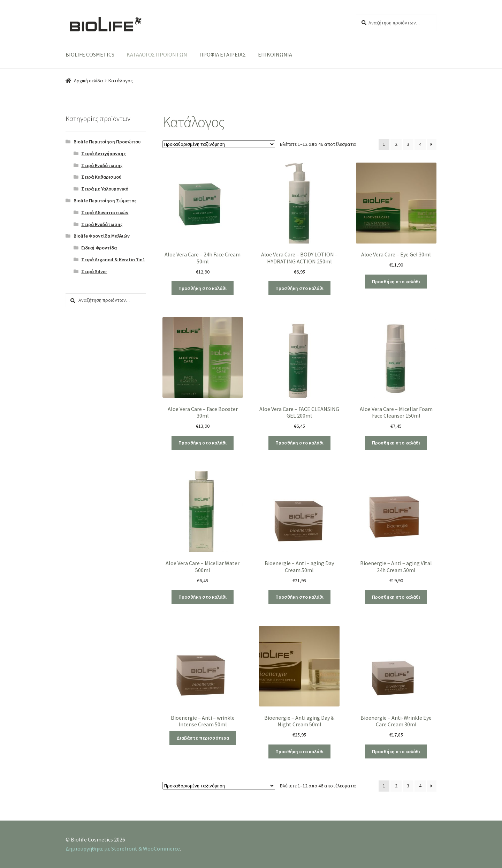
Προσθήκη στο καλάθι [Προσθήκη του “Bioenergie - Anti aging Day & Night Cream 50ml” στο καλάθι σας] (299, 751)
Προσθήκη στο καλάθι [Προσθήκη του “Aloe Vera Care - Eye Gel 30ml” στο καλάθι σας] (396, 282)
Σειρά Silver (94, 271)
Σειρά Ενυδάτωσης (102, 165)
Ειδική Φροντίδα (99, 248)
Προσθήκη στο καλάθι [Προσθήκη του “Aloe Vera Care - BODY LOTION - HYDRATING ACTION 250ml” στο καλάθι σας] (299, 288)
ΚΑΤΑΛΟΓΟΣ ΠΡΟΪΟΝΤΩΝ (157, 54)
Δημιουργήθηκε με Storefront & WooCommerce (123, 848)
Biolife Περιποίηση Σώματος (105, 201)
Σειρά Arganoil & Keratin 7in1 (113, 260)
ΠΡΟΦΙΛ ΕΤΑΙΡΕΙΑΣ (223, 54)
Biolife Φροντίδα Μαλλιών (102, 236)
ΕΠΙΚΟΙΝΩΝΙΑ (275, 54)
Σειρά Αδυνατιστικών (105, 212)
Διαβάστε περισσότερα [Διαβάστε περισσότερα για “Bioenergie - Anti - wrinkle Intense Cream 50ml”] (203, 738)
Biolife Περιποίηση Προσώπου (107, 142)
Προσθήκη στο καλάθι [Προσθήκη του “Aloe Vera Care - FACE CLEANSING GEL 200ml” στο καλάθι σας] (299, 443)
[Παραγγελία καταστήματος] (219, 144)
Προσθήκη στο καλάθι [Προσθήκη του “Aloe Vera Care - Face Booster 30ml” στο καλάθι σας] (203, 443)
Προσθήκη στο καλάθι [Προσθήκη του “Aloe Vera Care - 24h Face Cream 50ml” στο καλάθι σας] (203, 288)
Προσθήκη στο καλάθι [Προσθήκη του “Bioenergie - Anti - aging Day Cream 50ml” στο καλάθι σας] (299, 597)
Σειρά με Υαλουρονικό (105, 189)
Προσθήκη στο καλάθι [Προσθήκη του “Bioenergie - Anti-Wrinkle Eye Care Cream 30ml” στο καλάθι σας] (396, 751)
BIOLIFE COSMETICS (90, 54)
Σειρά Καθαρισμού (101, 177)
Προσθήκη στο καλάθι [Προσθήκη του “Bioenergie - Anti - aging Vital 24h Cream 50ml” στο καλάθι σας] (396, 597)
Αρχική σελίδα (89, 81)
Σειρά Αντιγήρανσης (104, 154)
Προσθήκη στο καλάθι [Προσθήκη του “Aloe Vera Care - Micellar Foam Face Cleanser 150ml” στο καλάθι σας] (396, 443)
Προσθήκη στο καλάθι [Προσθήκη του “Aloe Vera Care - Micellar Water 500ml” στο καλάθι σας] (203, 597)
